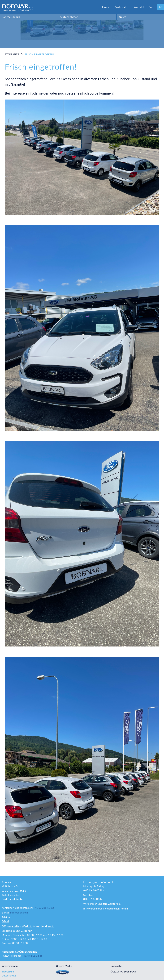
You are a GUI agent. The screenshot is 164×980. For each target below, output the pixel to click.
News (123, 17)
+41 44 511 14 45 (32, 956)
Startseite (12, 54)
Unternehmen (69, 17)
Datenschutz (9, 975)
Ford (152, 7)
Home (106, 7)
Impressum (8, 971)
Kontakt (139, 7)
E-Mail (5, 921)
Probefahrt (122, 7)
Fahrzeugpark (11, 17)
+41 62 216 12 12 (44, 908)
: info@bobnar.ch (18, 912)
